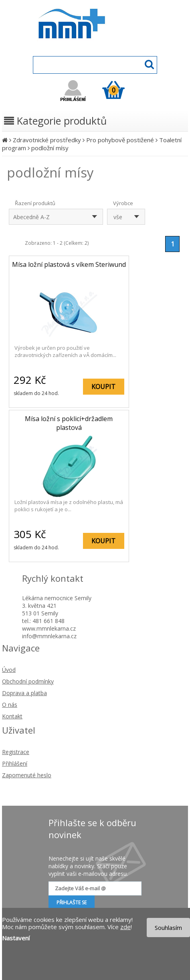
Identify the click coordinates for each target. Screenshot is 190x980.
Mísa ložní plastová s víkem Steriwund (69, 264)
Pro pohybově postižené (120, 140)
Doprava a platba (24, 693)
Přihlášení (15, 763)
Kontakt (12, 716)
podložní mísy (50, 148)
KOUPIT (103, 387)
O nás (10, 705)
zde (125, 927)
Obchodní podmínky (28, 681)
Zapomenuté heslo (27, 775)
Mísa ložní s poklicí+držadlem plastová (69, 423)
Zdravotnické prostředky (47, 140)
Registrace (16, 752)
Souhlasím (168, 928)
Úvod (9, 670)
